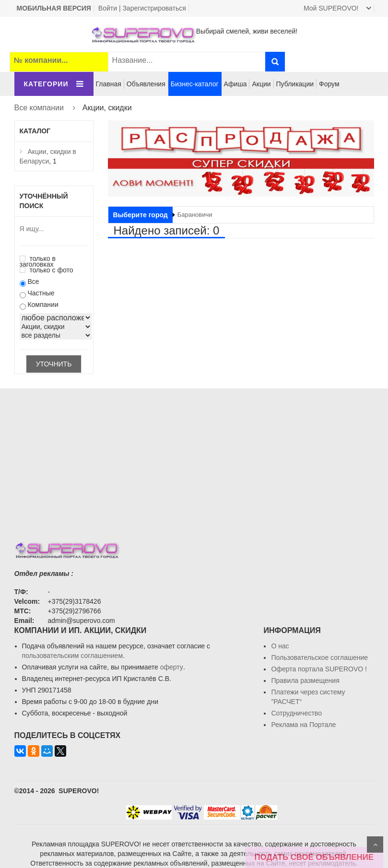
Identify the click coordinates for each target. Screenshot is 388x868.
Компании (43, 305)
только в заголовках (38, 261)
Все (33, 282)
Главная (109, 84)
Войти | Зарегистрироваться (142, 8)
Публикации (295, 84)
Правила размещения (305, 680)
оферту (172, 667)
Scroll (375, 845)
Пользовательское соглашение (319, 657)
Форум (329, 84)
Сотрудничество (296, 713)
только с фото (47, 270)
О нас (280, 646)
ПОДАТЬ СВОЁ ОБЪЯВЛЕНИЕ (314, 857)
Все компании (39, 108)
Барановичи (195, 215)
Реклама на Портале (303, 725)
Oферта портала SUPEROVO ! (319, 669)
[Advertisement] (194, 456)
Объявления (146, 84)
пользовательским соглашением (73, 656)
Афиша (235, 84)
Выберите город (141, 215)
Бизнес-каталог (195, 84)
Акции (261, 84)
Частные (41, 293)
